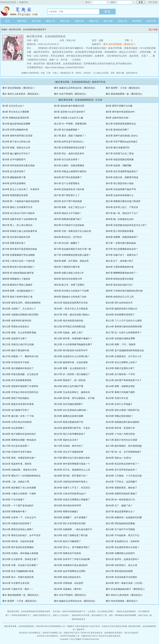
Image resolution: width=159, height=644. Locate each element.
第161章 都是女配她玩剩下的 (69, 422)
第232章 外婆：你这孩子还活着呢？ (20, 565)
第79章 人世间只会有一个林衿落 (19, 261)
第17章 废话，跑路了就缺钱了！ (70, 136)
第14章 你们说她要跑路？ (67, 130)
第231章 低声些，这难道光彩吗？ (123, 559)
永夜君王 (87, 73)
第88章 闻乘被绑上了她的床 (16, 279)
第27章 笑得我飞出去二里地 (120, 154)
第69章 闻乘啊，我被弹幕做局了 (122, 237)
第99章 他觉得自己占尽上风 (120, 297)
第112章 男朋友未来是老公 (16, 327)
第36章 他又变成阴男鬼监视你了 (122, 171)
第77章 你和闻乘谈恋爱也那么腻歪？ (72, 255)
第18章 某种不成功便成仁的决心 (122, 136)
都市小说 (65, 21)
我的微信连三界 (67, 73)
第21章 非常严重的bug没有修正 (122, 142)
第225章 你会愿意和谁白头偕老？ (123, 547)
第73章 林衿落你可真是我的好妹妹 (20, 249)
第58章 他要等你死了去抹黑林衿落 (20, 219)
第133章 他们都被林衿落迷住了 (18, 368)
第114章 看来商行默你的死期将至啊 (124, 327)
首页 (7, 21)
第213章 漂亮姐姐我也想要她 (120, 523)
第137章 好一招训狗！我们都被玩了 (72, 374)
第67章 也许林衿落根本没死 (16, 237)
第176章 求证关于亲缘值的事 (69, 452)
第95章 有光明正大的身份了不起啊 (71, 291)
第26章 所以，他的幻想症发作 (69, 154)
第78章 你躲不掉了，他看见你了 (122, 255)
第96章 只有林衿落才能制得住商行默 (124, 291)
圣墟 (43, 73)
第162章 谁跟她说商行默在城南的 (123, 422)
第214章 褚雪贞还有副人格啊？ (18, 529)
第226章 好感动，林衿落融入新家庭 (20, 553)
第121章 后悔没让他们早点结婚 (18, 344)
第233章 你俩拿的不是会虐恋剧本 (71, 565)
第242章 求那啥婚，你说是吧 (69, 583)
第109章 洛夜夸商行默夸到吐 (17, 321)
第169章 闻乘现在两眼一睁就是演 (19, 440)
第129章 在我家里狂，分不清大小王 (124, 356)
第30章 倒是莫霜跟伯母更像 (120, 159)
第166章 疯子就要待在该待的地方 (19, 434)
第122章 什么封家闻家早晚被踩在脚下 (73, 344)
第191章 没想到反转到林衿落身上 (71, 482)
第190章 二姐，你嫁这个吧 (16, 482)
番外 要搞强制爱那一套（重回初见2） (125, 94)
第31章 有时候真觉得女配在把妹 (19, 165)
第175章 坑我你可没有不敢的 (17, 452)
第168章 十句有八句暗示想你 (120, 434)
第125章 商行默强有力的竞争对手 (71, 350)
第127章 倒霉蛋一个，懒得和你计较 (20, 356)
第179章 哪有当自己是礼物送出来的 (72, 458)
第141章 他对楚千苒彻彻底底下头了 (124, 380)
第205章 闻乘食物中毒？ (15, 511)
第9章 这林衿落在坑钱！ (118, 118)
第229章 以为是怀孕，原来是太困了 (20, 559)
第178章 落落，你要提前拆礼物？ (19, 458)
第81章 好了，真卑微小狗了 (120, 261)
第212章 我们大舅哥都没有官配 (70, 523)
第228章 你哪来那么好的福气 (120, 553)
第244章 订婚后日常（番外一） (18, 589)
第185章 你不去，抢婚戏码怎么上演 (72, 470)
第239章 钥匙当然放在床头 (67, 577)
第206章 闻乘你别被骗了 (66, 511)
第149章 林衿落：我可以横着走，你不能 (74, 398)
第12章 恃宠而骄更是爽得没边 (121, 124)
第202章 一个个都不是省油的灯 (18, 505)
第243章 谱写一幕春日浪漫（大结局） (125, 583)
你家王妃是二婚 (145, 615)
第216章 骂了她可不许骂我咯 (120, 529)
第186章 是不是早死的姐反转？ (121, 470)
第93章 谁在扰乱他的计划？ (120, 285)
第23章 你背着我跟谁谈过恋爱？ (70, 148)
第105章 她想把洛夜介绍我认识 (121, 309)
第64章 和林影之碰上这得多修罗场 (20, 231)
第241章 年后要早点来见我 (16, 583)
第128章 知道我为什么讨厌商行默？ (72, 356)
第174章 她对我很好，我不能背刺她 (124, 446)
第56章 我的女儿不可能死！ (68, 213)
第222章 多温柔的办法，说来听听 (123, 541)
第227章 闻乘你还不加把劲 (67, 553)
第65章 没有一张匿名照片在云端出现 (72, 231)
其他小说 (122, 21)
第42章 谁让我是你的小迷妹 (120, 183)
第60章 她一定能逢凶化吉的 (120, 219)
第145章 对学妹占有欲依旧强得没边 (20, 392)
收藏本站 (24, 2)
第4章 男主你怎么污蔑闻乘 (16, 112)
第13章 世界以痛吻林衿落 (15, 130)
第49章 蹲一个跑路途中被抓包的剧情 (21, 201)
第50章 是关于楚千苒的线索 (68, 201)
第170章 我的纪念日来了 (66, 440)
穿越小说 (79, 21)
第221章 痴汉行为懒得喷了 (67, 541)
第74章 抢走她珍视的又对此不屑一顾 (72, 249)
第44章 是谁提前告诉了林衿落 (69, 189)
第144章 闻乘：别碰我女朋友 (120, 386)
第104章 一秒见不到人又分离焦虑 (71, 309)
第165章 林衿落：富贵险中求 (120, 428)
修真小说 (51, 21)
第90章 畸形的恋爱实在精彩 (120, 279)
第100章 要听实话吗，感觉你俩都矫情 (21, 303)
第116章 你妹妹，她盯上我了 (69, 332)
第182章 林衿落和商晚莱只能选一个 (72, 464)
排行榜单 (137, 21)
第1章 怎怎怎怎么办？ (13, 106)
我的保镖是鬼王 (79, 619)
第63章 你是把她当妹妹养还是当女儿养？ (126, 225)
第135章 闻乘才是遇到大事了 (120, 368)
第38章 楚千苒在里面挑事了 (68, 177)
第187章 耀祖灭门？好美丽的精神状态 (21, 476)
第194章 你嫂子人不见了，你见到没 (72, 488)
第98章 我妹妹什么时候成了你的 (70, 297)
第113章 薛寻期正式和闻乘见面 (70, 327)
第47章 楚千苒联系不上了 (67, 195)
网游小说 (94, 21)
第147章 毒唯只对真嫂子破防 (120, 392)
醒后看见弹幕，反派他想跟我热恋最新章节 (28, 30)
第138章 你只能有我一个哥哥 (120, 374)
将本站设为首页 (8, 2)
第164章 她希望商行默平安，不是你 (72, 428)
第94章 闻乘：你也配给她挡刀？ (19, 291)
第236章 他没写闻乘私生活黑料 (70, 571)
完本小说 (151, 21)
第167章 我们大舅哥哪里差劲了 (70, 434)
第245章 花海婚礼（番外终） (69, 589)
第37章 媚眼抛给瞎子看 (14, 177)
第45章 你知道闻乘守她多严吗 (121, 189)
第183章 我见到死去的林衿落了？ (123, 464)
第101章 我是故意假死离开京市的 (71, 303)
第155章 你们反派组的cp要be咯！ (71, 410)
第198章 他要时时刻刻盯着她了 (121, 494)
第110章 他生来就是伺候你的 (69, 321)
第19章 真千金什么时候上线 (16, 142)
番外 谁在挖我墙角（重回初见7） (120, 44)
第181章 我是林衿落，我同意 (17, 464)
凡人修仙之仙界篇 (101, 73)
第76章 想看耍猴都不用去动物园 (19, 255)
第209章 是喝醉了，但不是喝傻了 (71, 517)
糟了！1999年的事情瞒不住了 (18, 615)
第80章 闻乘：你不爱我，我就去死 (71, 261)
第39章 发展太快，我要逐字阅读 (122, 177)
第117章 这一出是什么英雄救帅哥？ (124, 332)
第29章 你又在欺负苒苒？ (67, 159)
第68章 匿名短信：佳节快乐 (68, 237)
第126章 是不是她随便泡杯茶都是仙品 (125, 350)
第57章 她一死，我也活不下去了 (122, 213)
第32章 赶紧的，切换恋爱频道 (69, 165)
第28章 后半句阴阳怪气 (14, 159)
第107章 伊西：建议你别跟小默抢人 (72, 315)
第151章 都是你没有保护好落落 (18, 404)
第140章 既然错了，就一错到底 (70, 380)
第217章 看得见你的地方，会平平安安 (21, 535)
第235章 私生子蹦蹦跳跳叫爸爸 (18, 571)
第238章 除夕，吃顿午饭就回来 (18, 577)
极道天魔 (120, 73)
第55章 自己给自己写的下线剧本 (19, 213)
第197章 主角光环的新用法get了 (70, 494)
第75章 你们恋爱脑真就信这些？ (122, 249)
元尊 (48, 73)
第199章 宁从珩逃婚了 (13, 500)
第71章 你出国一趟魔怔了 (67, 243)
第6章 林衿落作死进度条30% (120, 112)
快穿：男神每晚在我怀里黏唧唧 (122, 615)
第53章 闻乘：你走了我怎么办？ (70, 207)
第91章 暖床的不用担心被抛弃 (17, 285)
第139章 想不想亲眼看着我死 (17, 380)
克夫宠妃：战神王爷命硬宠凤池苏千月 (69, 611)
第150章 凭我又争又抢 (117, 398)
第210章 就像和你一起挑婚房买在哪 (124, 517)
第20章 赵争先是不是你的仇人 (69, 142)
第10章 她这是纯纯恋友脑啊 (16, 124)
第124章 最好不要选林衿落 (16, 350)
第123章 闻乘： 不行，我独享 (121, 344)
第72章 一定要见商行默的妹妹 (121, 243)
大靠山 (55, 73)
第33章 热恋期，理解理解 (119, 165)
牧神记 (79, 73)
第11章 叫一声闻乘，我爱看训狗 (70, 124)
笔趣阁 (21, 11)
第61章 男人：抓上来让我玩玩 (17, 225)
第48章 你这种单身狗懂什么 (120, 195)
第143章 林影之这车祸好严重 (69, 386)
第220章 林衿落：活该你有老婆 (18, 541)
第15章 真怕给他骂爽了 (117, 130)
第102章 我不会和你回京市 (119, 303)
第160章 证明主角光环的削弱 (17, 422)
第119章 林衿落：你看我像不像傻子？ (73, 338)
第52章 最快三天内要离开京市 (17, 207)
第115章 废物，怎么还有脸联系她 (19, 332)
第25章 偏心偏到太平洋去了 (16, 154)
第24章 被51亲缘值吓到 (118, 148)
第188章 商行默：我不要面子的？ (71, 476)
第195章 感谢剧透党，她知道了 (121, 488)
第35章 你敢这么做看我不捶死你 (70, 171)
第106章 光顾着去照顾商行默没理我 (20, 315)
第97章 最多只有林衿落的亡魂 (17, 297)
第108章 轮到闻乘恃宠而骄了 (120, 315)
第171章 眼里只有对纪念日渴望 (121, 440)
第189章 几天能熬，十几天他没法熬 (124, 476)
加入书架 (153, 30)
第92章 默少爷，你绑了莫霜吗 (69, 285)
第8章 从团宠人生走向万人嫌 (69, 118)
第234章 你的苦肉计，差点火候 (121, 565)
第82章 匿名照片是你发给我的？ (19, 267)
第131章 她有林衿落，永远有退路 (71, 362)
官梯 (112, 73)
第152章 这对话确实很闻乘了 (69, 404)
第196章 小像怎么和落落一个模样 (19, 494)
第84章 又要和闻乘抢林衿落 (120, 267)
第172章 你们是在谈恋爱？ (16, 446)
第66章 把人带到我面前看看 (120, 231)
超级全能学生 (132, 73)
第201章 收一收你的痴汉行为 (120, 500)
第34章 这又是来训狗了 (14, 171)
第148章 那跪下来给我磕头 (16, 398)
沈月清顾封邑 (144, 611)
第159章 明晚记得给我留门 (119, 416)
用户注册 (153, 2)
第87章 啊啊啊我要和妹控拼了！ (122, 273)
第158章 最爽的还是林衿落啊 (69, 416)
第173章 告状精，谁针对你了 (69, 446)
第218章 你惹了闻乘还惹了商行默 (71, 535)
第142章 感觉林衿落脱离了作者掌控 (20, 386)
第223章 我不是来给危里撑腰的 (18, 547)
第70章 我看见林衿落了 (14, 243)
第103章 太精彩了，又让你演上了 (19, 309)
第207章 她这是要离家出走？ (120, 511)
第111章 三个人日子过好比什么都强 (124, 321)
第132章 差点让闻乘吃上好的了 (121, 362)
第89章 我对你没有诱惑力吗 (68, 279)
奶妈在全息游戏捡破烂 (126, 611)
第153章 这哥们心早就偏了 (119, 404)
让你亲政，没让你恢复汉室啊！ (101, 611)
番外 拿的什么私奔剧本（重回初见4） (21, 94)
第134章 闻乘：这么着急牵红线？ (71, 368)
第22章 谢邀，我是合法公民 (16, 148)
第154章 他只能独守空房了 (16, 410)
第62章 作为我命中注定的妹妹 (69, 225)
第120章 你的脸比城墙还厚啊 (120, 338)
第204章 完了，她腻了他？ (119, 505)
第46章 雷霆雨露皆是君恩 (15, 195)
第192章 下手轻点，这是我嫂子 (121, 482)
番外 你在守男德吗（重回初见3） (71, 94)
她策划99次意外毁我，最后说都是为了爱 (89, 615)
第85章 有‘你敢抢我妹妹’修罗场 (18, 273)
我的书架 (22, 21)
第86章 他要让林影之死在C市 (69, 273)
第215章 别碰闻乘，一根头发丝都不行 (73, 529)
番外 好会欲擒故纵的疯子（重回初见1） (126, 589)
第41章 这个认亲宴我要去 (67, 183)
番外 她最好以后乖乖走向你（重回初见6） (75, 88)
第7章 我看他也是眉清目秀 (16, 118)
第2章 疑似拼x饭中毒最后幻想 (69, 106)
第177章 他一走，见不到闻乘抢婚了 (124, 452)
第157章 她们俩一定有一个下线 (18, 416)
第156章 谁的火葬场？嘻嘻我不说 (123, 410)
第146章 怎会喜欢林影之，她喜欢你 (72, 392)
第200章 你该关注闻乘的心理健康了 (72, 500)
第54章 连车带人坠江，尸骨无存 (122, 207)
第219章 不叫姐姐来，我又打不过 (123, 535)
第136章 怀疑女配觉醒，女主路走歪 (20, 374)
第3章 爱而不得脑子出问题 (119, 106)
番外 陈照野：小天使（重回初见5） (124, 88)
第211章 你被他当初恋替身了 (17, 523)
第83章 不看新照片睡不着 (67, 267)
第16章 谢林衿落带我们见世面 (17, 136)
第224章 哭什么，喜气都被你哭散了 (72, 547)
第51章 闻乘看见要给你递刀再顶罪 (123, 201)
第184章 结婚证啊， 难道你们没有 (19, 470)
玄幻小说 (36, 21)
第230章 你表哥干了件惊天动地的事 (72, 559)
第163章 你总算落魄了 (13, 428)
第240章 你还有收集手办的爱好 (121, 577)
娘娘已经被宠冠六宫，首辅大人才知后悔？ (52, 615)
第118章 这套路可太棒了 (15, 338)
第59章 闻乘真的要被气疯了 (68, 219)
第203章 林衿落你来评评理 (67, 505)
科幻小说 (108, 21)
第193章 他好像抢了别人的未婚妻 (19, 488)
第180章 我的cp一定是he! (119, 458)
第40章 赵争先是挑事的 (14, 183)
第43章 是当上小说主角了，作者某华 (21, 189)
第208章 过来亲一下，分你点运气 (19, 517)
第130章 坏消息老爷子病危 (16, 362)
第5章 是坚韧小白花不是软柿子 (70, 112)
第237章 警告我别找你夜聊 (119, 571)
